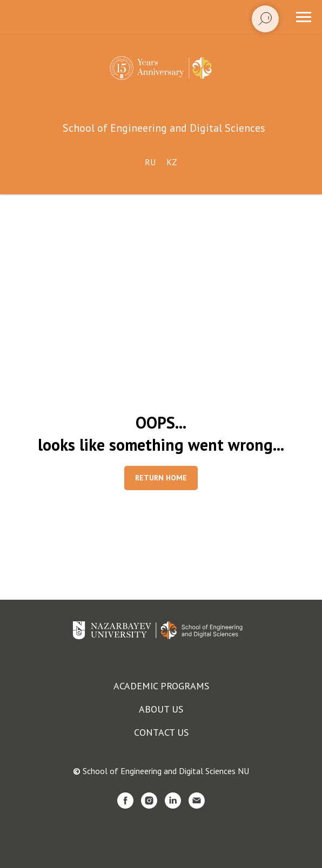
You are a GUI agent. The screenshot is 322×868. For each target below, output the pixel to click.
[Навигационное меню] (304, 17)
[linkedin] (173, 801)
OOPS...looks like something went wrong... (161, 433)
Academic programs (161, 686)
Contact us (161, 732)
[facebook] (125, 801)
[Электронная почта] (197, 801)
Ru (150, 162)
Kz (172, 162)
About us (161, 709)
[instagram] (149, 801)
